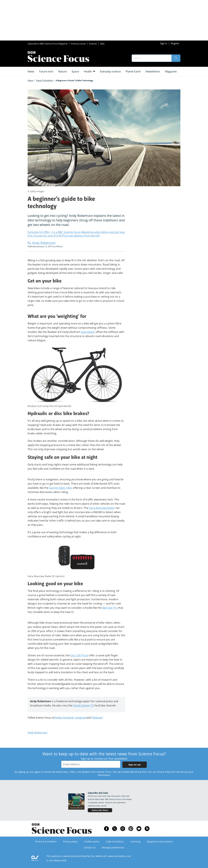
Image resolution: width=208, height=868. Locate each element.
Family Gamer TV (83, 705)
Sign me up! (135, 765)
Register (175, 43)
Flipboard (97, 718)
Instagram (81, 718)
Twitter (58, 718)
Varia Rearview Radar (102, 508)
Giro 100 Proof (79, 655)
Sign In (164, 43)
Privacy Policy (164, 772)
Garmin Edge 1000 (60, 488)
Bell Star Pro (110, 608)
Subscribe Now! (100, 810)
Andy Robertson (38, 733)
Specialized (88, 332)
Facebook (68, 718)
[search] (176, 58)
